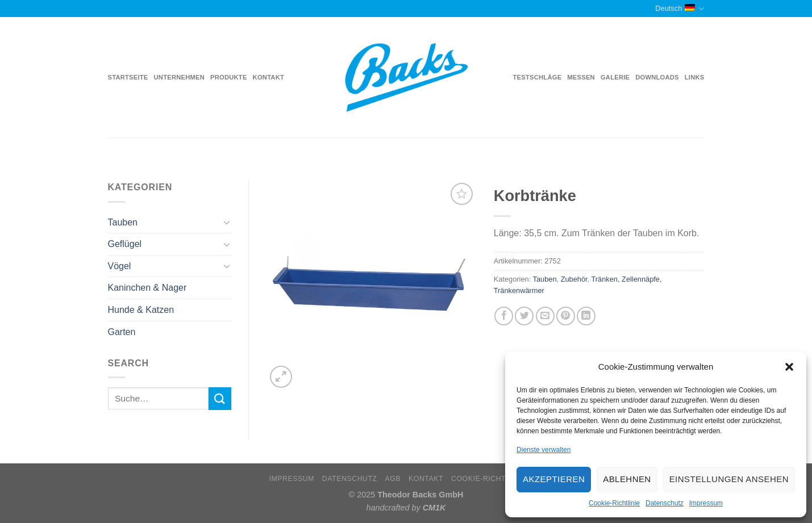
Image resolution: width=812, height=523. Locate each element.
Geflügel (125, 244)
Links (695, 77)
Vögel (120, 266)
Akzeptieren (554, 479)
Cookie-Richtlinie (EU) (497, 479)
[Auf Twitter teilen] (524, 316)
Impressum (706, 503)
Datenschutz (665, 503)
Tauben (123, 222)
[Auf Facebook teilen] (504, 316)
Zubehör (574, 279)
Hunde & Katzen (141, 310)
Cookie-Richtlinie (614, 503)
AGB (393, 479)
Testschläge (538, 77)
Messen (581, 77)
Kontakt (268, 77)
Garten (122, 332)
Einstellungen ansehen (729, 479)
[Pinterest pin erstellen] (566, 316)
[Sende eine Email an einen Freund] (545, 316)
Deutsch (680, 9)
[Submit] (220, 398)
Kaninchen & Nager (147, 288)
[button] (789, 367)
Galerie (615, 77)
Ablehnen (627, 479)
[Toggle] (227, 222)
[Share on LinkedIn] (586, 316)
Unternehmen (179, 77)
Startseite (128, 77)
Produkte (229, 77)
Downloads (657, 77)
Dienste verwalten (544, 450)
